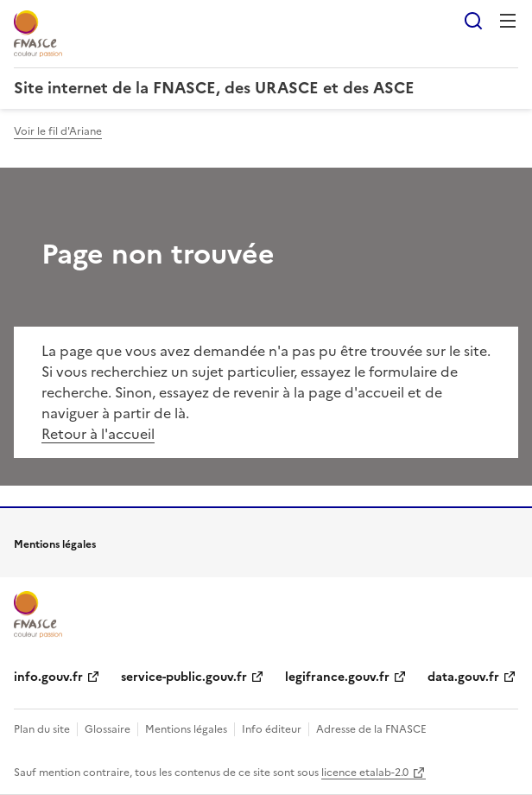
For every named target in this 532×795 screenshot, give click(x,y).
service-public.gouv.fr (184, 677)
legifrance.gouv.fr (337, 677)
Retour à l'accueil (98, 434)
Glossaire (108, 729)
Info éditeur (272, 729)
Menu (508, 21)
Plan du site (42, 729)
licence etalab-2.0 (365, 773)
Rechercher (473, 21)
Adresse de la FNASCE (371, 729)
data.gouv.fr (463, 677)
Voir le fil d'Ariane (58, 131)
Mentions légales (186, 729)
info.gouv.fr (48, 677)
